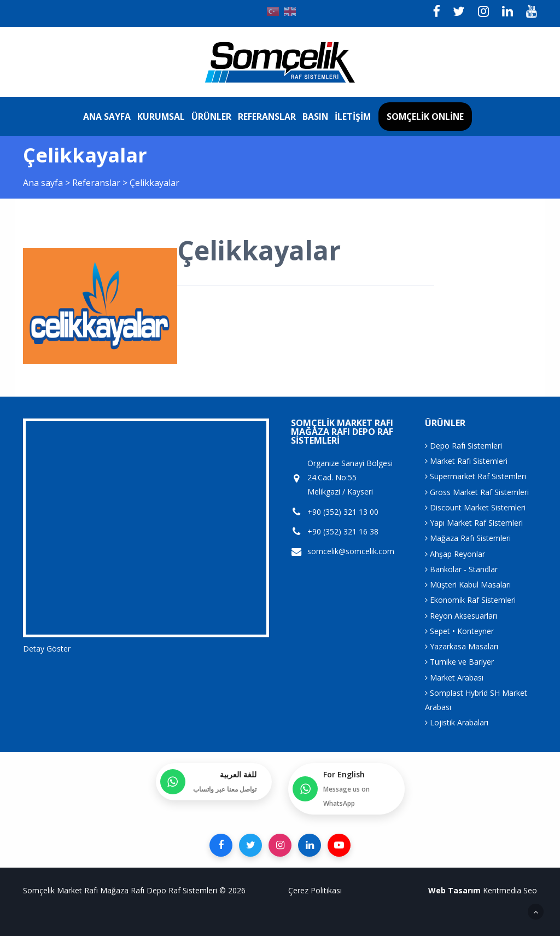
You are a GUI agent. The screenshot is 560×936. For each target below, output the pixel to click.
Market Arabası (454, 678)
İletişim (353, 117)
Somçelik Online (425, 117)
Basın (315, 117)
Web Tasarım (454, 890)
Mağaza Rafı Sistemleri (468, 538)
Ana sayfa (107, 117)
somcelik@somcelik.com (351, 551)
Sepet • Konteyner (459, 631)
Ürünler (211, 117)
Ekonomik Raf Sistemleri (470, 600)
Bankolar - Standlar (461, 569)
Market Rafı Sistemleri (466, 461)
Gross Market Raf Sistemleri (477, 492)
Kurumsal (161, 117)
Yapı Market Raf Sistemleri (474, 523)
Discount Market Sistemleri (475, 507)
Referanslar (267, 117)
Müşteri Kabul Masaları (468, 585)
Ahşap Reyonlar (455, 554)
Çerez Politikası (315, 890)
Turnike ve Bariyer (459, 662)
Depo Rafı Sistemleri (463, 446)
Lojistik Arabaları (457, 722)
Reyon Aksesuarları (461, 616)
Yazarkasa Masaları (462, 646)
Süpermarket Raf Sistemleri (476, 476)
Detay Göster (47, 649)
